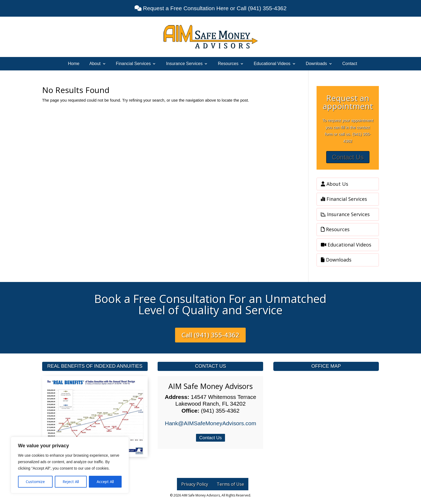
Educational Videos (272, 64)
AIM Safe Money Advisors (210, 386)
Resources (228, 64)
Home (74, 64)
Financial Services (133, 64)
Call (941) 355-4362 (210, 335)
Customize (35, 482)
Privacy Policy (195, 484)
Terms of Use (230, 484)
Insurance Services (184, 64)
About (95, 64)
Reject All (71, 482)
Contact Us (348, 157)
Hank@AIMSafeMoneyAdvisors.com (210, 423)
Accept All (105, 482)
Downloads (316, 64)
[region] (70, 465)
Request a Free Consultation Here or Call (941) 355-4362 (214, 8)
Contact (350, 64)
